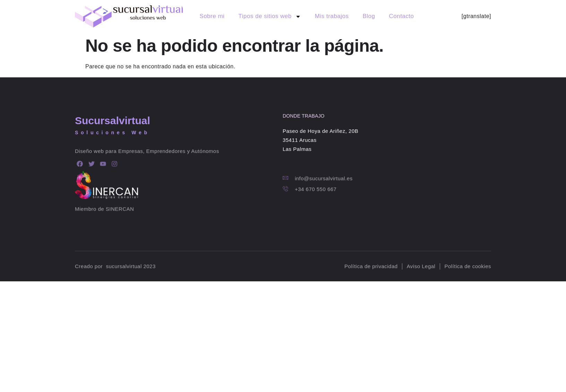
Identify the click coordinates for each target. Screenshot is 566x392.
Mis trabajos (332, 16)
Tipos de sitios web (269, 16)
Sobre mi (212, 16)
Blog (369, 16)
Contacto (401, 16)
